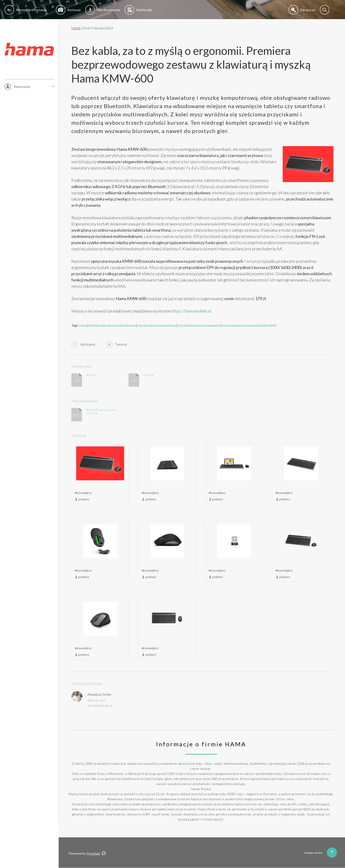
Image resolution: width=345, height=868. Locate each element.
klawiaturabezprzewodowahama (112, 325)
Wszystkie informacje (26, 10)
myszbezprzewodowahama (157, 325)
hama (83, 325)
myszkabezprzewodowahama (199, 325)
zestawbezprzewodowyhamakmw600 (249, 325)
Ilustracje (68, 10)
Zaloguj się (302, 10)
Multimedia (138, 10)
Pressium (93, 853)
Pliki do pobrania (103, 10)
